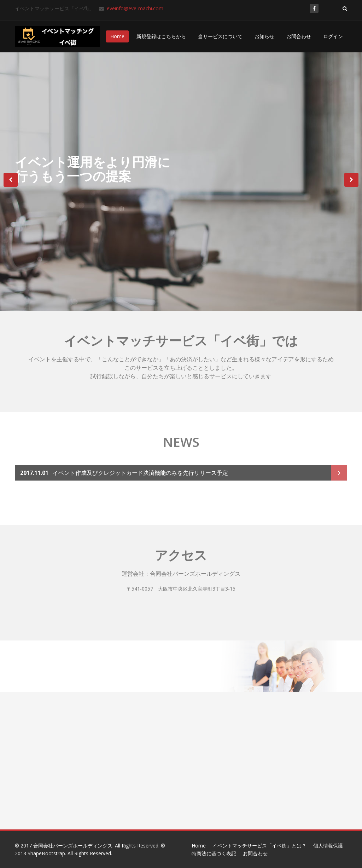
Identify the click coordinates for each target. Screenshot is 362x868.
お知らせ (264, 36)
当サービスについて (220, 36)
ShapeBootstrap (46, 853)
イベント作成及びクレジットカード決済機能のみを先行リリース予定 (124, 471)
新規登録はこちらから (161, 36)
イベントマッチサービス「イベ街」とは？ (259, 846)
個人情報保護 (328, 846)
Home (117, 36)
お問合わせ (299, 36)
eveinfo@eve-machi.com (134, 8)
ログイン (333, 36)
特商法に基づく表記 (214, 853)
